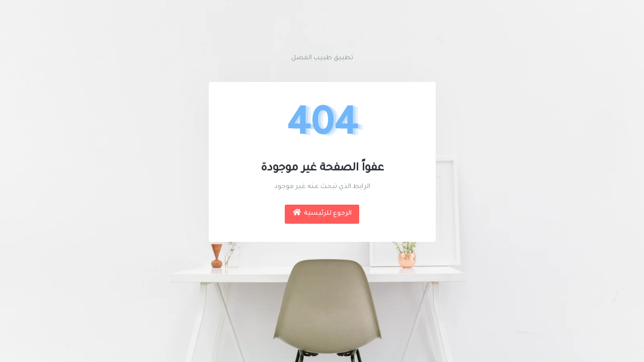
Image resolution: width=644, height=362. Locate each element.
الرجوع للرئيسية (322, 213)
